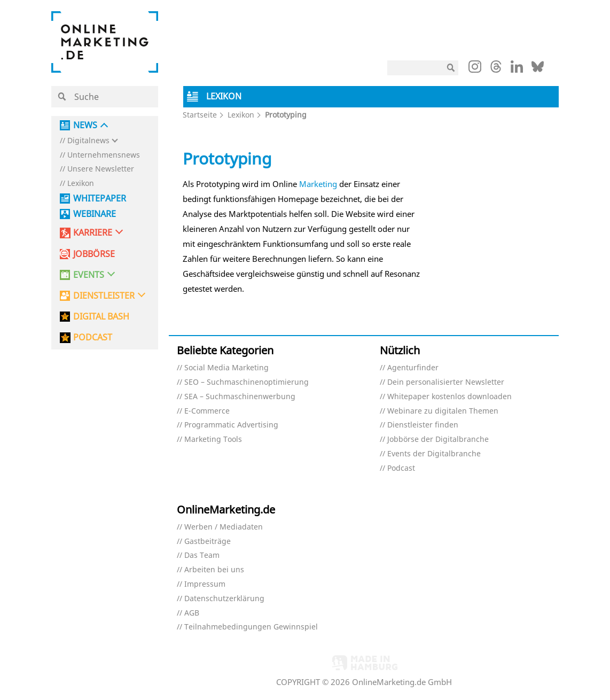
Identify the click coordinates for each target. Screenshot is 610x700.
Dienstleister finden (423, 425)
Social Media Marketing (226, 368)
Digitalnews (88, 141)
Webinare (95, 214)
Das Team (202, 555)
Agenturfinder (413, 368)
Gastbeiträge (208, 542)
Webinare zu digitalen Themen (443, 411)
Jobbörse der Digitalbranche (438, 440)
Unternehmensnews (104, 155)
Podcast (401, 468)
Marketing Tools (213, 440)
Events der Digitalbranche (434, 454)
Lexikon (81, 184)
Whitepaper (100, 199)
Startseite (200, 115)
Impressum (205, 584)
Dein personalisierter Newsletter (446, 382)
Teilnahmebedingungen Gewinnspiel (251, 627)
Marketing (318, 184)
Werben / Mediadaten (224, 527)
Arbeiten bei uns (214, 570)
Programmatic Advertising (231, 425)
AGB (192, 613)
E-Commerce (207, 411)
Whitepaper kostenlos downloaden (449, 397)
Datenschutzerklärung (224, 599)
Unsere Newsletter (101, 169)
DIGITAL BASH (101, 317)
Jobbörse (94, 254)
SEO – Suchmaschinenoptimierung (247, 382)
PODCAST (93, 337)
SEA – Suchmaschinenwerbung (240, 397)
